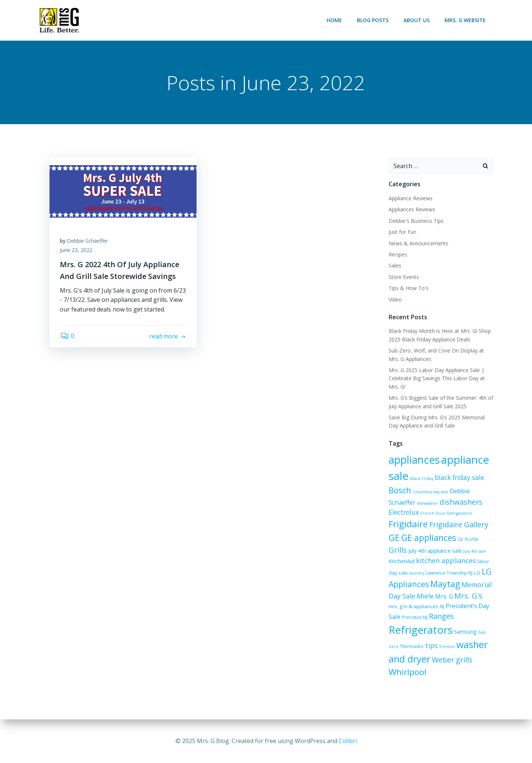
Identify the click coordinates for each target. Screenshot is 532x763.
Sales (395, 266)
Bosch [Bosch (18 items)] (400, 490)
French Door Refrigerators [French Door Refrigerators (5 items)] (446, 513)
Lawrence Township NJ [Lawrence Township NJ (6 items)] (449, 573)
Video (395, 299)
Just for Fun (402, 232)
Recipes (398, 255)
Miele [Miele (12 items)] (425, 596)
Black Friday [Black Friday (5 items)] (421, 479)
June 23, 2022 (77, 251)
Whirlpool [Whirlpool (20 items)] (407, 672)
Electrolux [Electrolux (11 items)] (403, 512)
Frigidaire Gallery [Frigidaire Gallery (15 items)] (458, 525)
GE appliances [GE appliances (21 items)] (428, 538)
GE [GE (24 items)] (394, 537)
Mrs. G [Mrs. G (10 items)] (444, 596)
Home (335, 20)
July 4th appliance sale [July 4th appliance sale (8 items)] (435, 551)
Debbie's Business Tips (416, 221)
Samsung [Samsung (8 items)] (465, 632)
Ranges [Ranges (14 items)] (428, 616)
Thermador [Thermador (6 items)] (411, 647)
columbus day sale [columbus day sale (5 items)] (430, 492)
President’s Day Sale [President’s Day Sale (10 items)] (463, 606)
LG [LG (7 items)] (477, 573)
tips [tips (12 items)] (431, 646)
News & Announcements (418, 243)
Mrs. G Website (465, 20)
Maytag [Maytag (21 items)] (445, 584)
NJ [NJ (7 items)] (431, 606)
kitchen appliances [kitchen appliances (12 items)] (446, 561)
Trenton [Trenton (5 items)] (447, 647)
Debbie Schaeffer (88, 241)
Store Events (403, 277)
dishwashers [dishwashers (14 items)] (461, 502)
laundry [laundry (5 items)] (416, 573)
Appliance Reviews (410, 199)
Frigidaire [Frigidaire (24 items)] (408, 524)
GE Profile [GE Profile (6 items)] (468, 539)
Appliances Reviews (412, 210)
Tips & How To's (408, 288)
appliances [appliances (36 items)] (414, 460)
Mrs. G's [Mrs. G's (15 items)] (468, 596)
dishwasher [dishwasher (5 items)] (427, 504)
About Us (417, 20)
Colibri (348, 741)
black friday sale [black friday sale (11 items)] (459, 478)
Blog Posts (373, 20)
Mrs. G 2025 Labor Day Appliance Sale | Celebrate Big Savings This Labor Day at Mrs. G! (436, 379)
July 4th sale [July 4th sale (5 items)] (474, 551)
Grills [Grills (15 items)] (397, 550)
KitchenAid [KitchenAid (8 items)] (401, 561)
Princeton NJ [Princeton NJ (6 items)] (401, 618)
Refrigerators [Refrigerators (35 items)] (420, 630)
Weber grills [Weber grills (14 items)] (452, 660)
